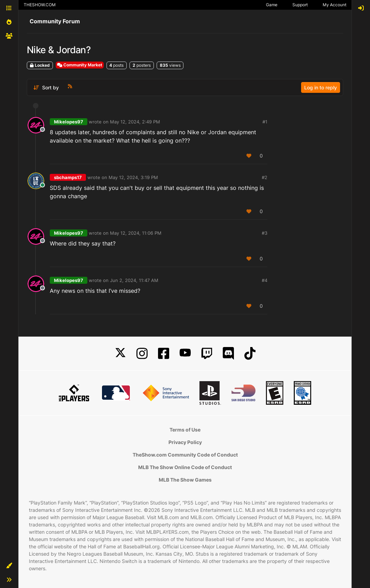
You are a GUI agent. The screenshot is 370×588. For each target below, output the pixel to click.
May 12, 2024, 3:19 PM (133, 177)
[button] (9, 566)
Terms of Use (185, 430)
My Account (334, 5)
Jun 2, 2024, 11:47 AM (134, 280)
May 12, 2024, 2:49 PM (135, 122)
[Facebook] (164, 353)
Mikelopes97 (69, 122)
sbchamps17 (68, 177)
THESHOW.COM (40, 5)
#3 (265, 233)
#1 (265, 122)
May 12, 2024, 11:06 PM (136, 233)
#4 (265, 280)
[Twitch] (207, 353)
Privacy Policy (185, 442)
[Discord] (228, 353)
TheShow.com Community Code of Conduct (185, 455)
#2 (265, 177)
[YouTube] (185, 353)
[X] (120, 353)
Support (300, 5)
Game (272, 5)
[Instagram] (142, 353)
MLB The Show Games (185, 480)
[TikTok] (250, 353)
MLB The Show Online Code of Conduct (185, 467)
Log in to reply (321, 87)
